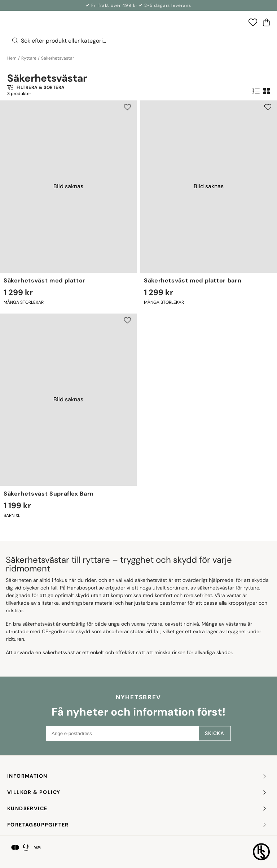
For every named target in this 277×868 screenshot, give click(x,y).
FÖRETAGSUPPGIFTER (137, 825)
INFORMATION (137, 776)
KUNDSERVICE (137, 809)
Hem (12, 58)
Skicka (214, 733)
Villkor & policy (137, 792)
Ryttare (29, 58)
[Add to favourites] (127, 107)
